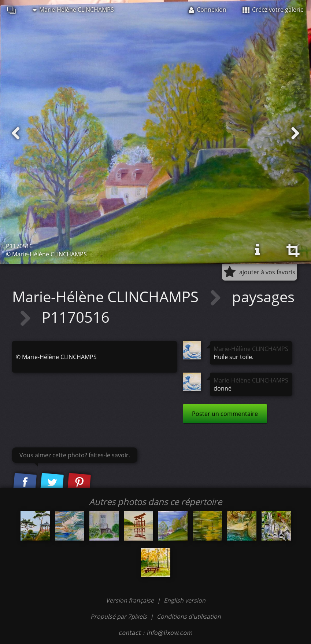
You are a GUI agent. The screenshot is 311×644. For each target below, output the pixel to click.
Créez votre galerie (273, 10)
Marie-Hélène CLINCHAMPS (73, 10)
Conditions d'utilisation (189, 616)
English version (185, 600)
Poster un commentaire (225, 414)
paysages (263, 297)
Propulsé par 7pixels (119, 616)
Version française (131, 600)
